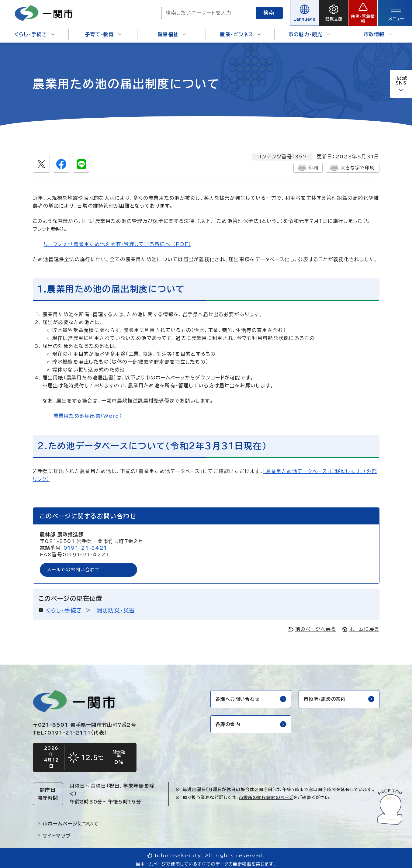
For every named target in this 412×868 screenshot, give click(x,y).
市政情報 (378, 30)
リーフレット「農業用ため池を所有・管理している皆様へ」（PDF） (118, 240)
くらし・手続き (34, 30)
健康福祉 (172, 30)
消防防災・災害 (116, 607)
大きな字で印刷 (351, 164)
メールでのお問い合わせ (75, 566)
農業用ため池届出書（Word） (88, 412)
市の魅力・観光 (309, 30)
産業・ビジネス (240, 30)
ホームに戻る (361, 625)
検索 (247, 11)
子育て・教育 (103, 30)
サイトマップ (54, 833)
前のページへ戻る (312, 625)
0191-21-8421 (85, 544)
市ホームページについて (68, 821)
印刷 (305, 164)
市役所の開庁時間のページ (266, 795)
